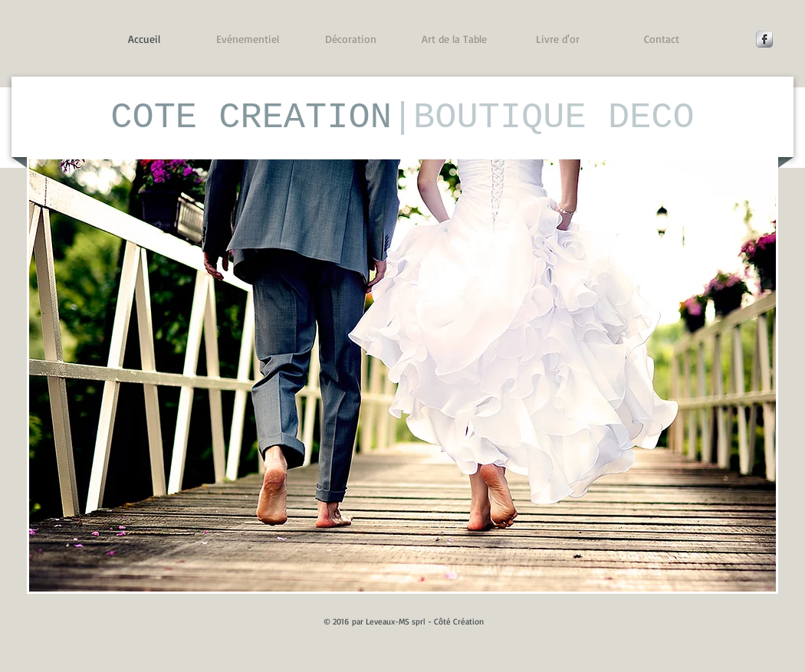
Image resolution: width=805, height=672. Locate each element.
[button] (402, 375)
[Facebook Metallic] (764, 39)
